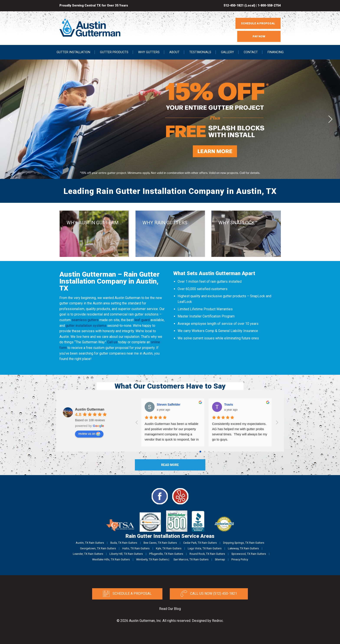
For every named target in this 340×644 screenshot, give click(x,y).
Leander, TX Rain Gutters (88, 554)
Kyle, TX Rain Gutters (169, 548)
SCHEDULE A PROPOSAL (258, 23)
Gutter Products (114, 52)
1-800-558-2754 (269, 6)
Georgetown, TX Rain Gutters (98, 548)
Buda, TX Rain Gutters (124, 543)
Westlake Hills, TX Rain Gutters (111, 559)
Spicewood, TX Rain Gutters (249, 554)
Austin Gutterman (90, 409)
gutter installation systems (86, 326)
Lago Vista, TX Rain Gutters (205, 548)
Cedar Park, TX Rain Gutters (200, 543)
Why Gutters (149, 52)
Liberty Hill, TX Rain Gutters (126, 554)
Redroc (217, 621)
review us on (89, 434)
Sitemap (220, 559)
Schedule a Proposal (127, 594)
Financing (276, 52)
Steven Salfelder (169, 405)
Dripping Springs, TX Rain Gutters (244, 543)
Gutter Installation (73, 52)
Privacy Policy (240, 559)
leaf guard (142, 320)
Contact (251, 52)
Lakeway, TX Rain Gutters (243, 548)
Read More (170, 465)
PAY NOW (259, 36)
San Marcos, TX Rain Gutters (191, 559)
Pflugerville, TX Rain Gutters (166, 554)
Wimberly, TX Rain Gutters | (153, 559)
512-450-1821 (234, 6)
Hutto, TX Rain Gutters (136, 548)
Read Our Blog (170, 609)
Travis (229, 405)
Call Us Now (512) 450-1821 (209, 594)
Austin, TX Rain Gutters (90, 543)
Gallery (227, 52)
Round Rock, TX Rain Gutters (207, 554)
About (174, 52)
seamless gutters (85, 320)
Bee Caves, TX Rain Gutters (160, 543)
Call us (112, 342)
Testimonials (200, 52)
